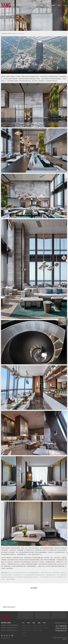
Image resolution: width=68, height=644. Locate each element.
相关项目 (34, 588)
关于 (36, 5)
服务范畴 (35, 625)
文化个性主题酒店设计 (20, 577)
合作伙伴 (35, 628)
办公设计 (29, 630)
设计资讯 (40, 628)
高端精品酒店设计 (12, 577)
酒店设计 (29, 625)
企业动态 (40, 625)
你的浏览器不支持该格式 (34, 55)
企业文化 (24, 633)
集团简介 (24, 625)
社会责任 (24, 635)
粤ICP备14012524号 (5, 638)
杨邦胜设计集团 (4, 573)
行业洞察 (40, 630)
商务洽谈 (45, 625)
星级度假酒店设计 (4, 577)
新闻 (53, 5)
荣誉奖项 (24, 630)
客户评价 (35, 630)
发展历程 (24, 628)
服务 (47, 5)
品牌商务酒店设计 (63, 575)
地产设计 (29, 628)
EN (65, 5)
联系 (59, 5)
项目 (41, 5)
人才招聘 (45, 628)
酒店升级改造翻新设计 (28, 577)
